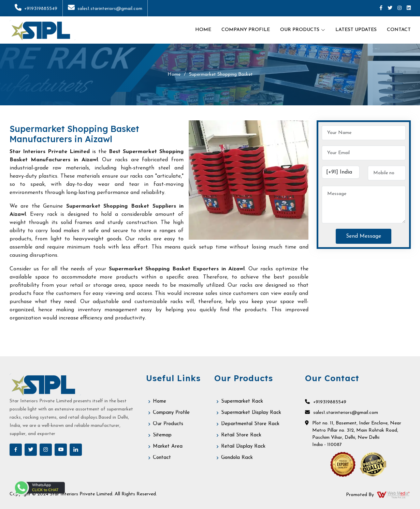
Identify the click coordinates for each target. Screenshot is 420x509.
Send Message (364, 236)
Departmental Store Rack (250, 424)
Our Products (168, 424)
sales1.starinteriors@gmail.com (105, 9)
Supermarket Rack (242, 401)
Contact (399, 30)
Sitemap (162, 435)
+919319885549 (36, 9)
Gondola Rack (237, 458)
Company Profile (246, 30)
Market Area (168, 446)
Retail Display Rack (243, 446)
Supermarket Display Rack (251, 413)
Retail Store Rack (241, 435)
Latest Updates (356, 30)
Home (203, 30)
